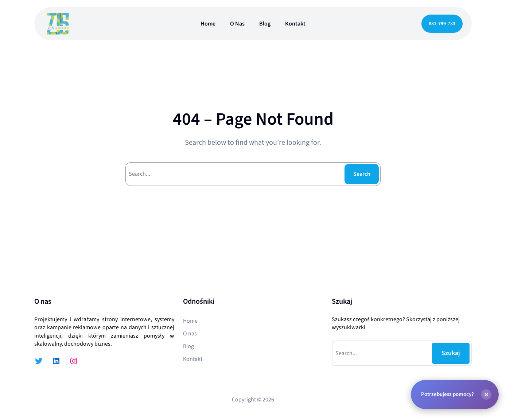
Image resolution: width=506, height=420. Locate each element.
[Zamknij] (486, 394)
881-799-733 (442, 24)
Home (208, 24)
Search (362, 174)
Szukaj (451, 353)
